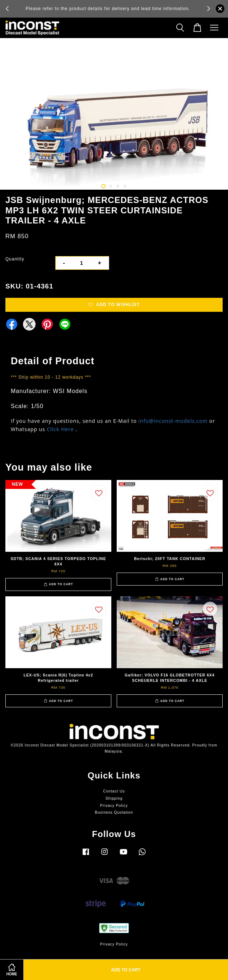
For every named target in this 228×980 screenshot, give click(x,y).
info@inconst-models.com (173, 421)
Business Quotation (114, 812)
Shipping (114, 798)
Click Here (60, 429)
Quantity (15, 259)
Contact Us (114, 791)
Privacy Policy (114, 806)
